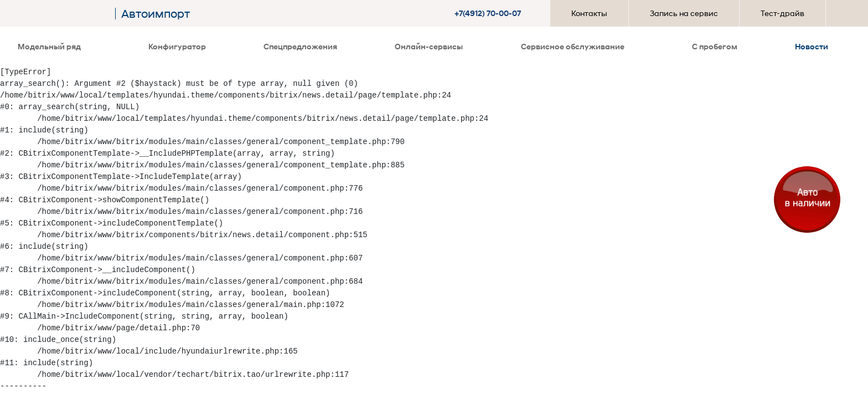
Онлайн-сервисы (429, 46)
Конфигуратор (177, 46)
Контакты (589, 13)
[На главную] (64, 14)
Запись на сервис (684, 13)
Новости (812, 46)
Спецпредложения (300, 46)
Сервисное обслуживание (576, 46)
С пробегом (715, 46)
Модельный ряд (53, 46)
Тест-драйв (782, 13)
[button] (489, 13)
